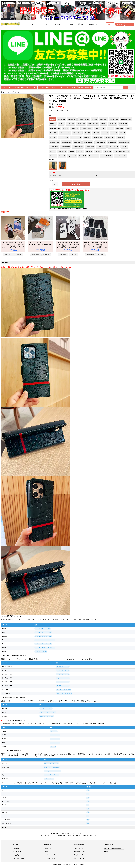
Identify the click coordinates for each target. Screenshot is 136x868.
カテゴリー (47, 24)
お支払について (80, 848)
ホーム (5, 92)
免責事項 (17, 855)
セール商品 (70, 24)
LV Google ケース (31, 88)
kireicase (109, 851)
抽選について (49, 852)
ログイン (110, 24)
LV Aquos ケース (19, 88)
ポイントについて (50, 855)
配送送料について (81, 852)
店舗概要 (17, 848)
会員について (49, 848)
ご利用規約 (17, 852)
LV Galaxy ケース (44, 88)
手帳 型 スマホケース (58, 88)
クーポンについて (50, 858)
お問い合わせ (93, 24)
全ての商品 (58, 24)
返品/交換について (81, 858)
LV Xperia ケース (7, 88)
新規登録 (120, 24)
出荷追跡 (80, 24)
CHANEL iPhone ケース (85, 88)
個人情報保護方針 (19, 858)
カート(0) (129, 24)
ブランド (35, 24)
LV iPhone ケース (71, 88)
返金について (79, 855)
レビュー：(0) (54, 111)
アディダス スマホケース (16, 92)
